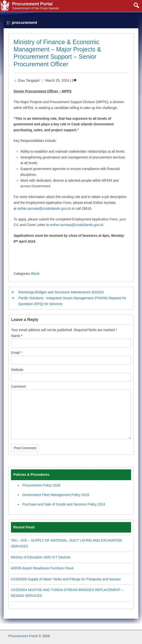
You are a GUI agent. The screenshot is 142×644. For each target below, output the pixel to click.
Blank (35, 274)
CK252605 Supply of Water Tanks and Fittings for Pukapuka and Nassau (66, 579)
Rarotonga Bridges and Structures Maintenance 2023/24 (61, 292)
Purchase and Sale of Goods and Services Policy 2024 (64, 504)
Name (17, 336)
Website (17, 370)
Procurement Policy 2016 (41, 485)
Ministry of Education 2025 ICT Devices (41, 557)
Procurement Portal (23, 636)
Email (17, 353)
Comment (19, 386)
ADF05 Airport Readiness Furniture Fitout (42, 568)
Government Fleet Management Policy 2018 (56, 495)
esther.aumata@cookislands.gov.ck (44, 208)
